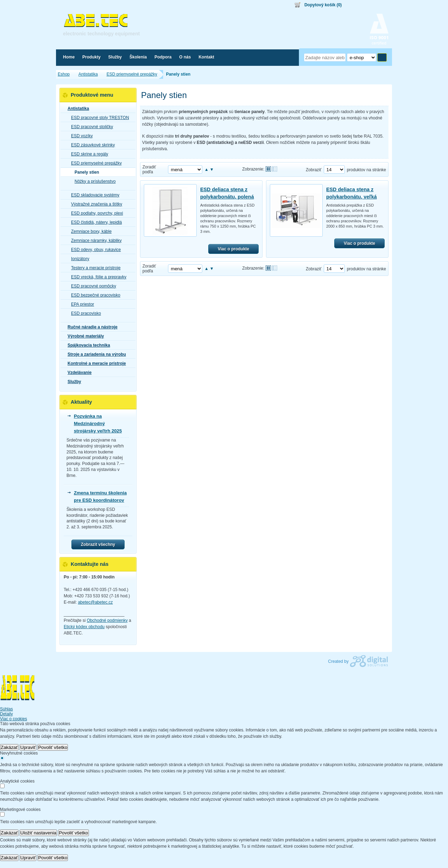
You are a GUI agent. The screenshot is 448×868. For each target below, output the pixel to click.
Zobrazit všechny (98, 544)
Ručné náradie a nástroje (90, 327)
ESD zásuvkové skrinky (91, 145)
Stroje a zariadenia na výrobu (95, 354)
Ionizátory (78, 259)
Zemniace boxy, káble (89, 231)
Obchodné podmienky (107, 620)
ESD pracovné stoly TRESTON (98, 118)
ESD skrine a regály (87, 154)
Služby (72, 382)
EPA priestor (80, 304)
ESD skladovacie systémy (93, 195)
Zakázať (9, 747)
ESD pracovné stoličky (90, 127)
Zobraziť (314, 170)
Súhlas (6, 709)
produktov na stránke (366, 170)
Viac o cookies (13, 719)
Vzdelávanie (78, 373)
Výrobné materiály (84, 336)
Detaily (6, 714)
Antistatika (76, 109)
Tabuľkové (275, 169)
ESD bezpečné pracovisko (94, 295)
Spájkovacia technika (87, 345)
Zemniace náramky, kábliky (94, 241)
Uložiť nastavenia (38, 833)
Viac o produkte (233, 249)
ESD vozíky (80, 136)
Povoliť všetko (53, 747)
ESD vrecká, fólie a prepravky (97, 277)
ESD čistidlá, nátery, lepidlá (94, 222)
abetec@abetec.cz (96, 602)
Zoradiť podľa (149, 169)
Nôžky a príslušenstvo (93, 181)
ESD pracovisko (84, 313)
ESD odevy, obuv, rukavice (94, 250)
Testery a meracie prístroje (94, 268)
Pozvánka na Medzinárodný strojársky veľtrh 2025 (98, 423)
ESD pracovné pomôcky (92, 286)
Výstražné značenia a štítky (94, 204)
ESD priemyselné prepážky (94, 163)
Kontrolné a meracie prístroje (95, 363)
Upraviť (28, 747)
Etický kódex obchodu (84, 627)
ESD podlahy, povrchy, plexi (95, 213)
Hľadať (382, 57)
